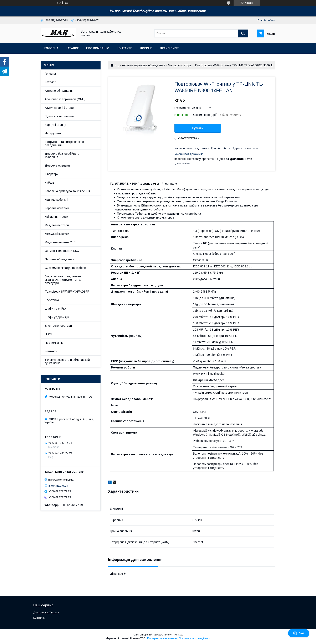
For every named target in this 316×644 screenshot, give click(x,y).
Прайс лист (169, 48)
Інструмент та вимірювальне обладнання (64, 143)
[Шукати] (243, 33)
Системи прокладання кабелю (66, 268)
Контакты (39, 618)
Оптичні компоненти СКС (62, 251)
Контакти (125, 48)
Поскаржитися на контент (162, 638)
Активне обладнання (59, 91)
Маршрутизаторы (180, 65)
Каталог (72, 48)
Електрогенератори (58, 326)
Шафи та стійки (55, 309)
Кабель (50, 183)
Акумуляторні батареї (60, 108)
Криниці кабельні (56, 200)
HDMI (48, 334)
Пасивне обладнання (59, 259)
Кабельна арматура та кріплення (67, 191)
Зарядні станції (55, 125)
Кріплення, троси (56, 217)
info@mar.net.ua (58, 485)
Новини (146, 48)
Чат (299, 633)
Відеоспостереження (59, 116)
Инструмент (53, 133)
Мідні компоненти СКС (60, 242)
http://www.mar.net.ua (61, 480)
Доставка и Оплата (46, 612)
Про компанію (98, 48)
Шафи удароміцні (57, 317)
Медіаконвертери (57, 225)
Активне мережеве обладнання (144, 65)
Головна (51, 48)
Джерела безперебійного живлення (62, 155)
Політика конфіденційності (195, 638)
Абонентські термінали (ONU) (65, 99)
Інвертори (52, 174)
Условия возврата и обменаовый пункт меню (67, 361)
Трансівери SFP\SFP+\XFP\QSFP (67, 292)
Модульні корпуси (57, 234)
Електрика (52, 300)
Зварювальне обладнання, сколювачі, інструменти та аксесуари (63, 280)
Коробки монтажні (57, 208)
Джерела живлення (58, 166)
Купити (198, 128)
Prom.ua (178, 635)
